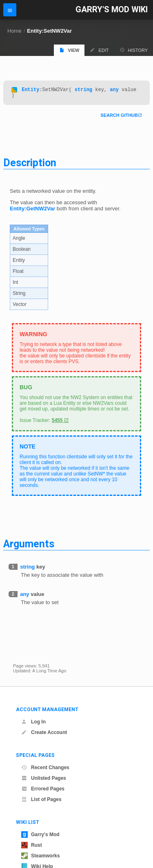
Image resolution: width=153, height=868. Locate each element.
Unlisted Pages (44, 778)
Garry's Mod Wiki (112, 10)
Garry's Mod (40, 835)
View (69, 50)
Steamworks (41, 856)
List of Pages (41, 799)
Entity (30, 90)
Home (14, 31)
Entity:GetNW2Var (32, 211)
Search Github (119, 118)
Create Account (44, 732)
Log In (33, 722)
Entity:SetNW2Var (49, 31)
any (114, 90)
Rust (32, 845)
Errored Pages (43, 789)
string (83, 90)
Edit (99, 50)
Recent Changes (45, 768)
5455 (57, 423)
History (134, 50)
